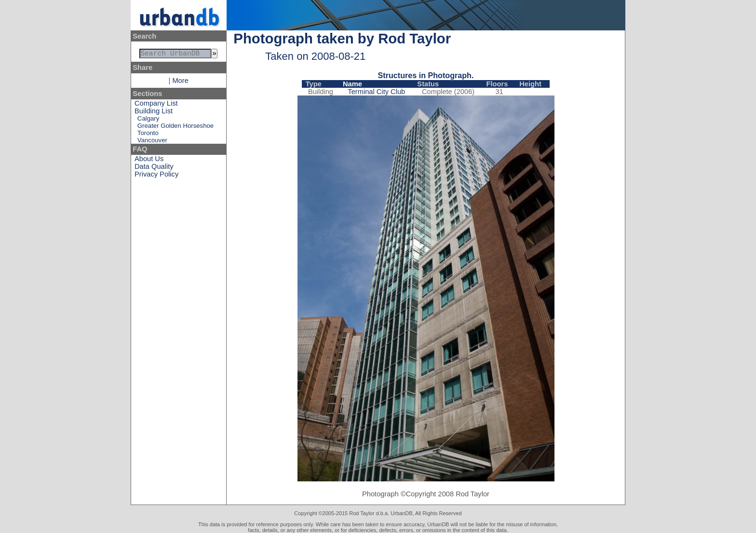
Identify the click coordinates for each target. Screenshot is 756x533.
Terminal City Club (376, 92)
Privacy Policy (156, 176)
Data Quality (154, 168)
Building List (154, 113)
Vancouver (152, 142)
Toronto (148, 135)
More (180, 82)
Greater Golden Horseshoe (175, 128)
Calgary (148, 120)
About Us (149, 161)
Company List (156, 105)
